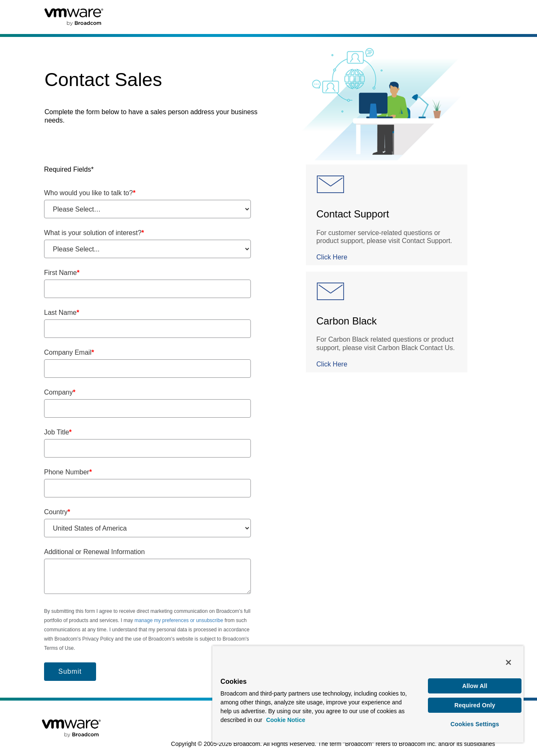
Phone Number (68, 472)
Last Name (62, 313)
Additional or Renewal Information (94, 552)
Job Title (58, 432)
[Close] (508, 662)
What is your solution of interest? (94, 233)
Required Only (475, 705)
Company (60, 392)
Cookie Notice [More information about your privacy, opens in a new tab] (285, 720)
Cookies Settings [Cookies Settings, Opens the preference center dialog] (475, 724)
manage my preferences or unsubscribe (179, 620)
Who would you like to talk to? (90, 193)
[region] (368, 694)
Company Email (69, 352)
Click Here (332, 257)
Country (57, 512)
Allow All (475, 686)
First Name (62, 273)
